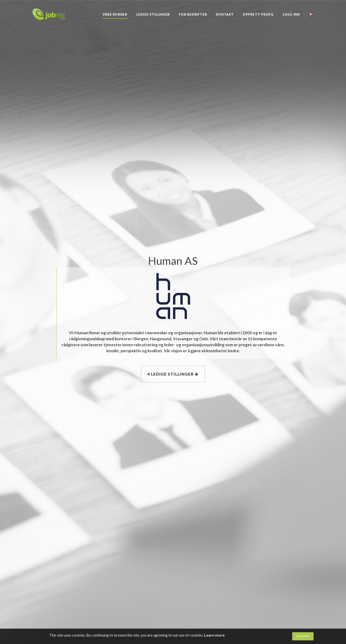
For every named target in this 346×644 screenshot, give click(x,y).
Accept (303, 636)
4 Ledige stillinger (173, 374)
